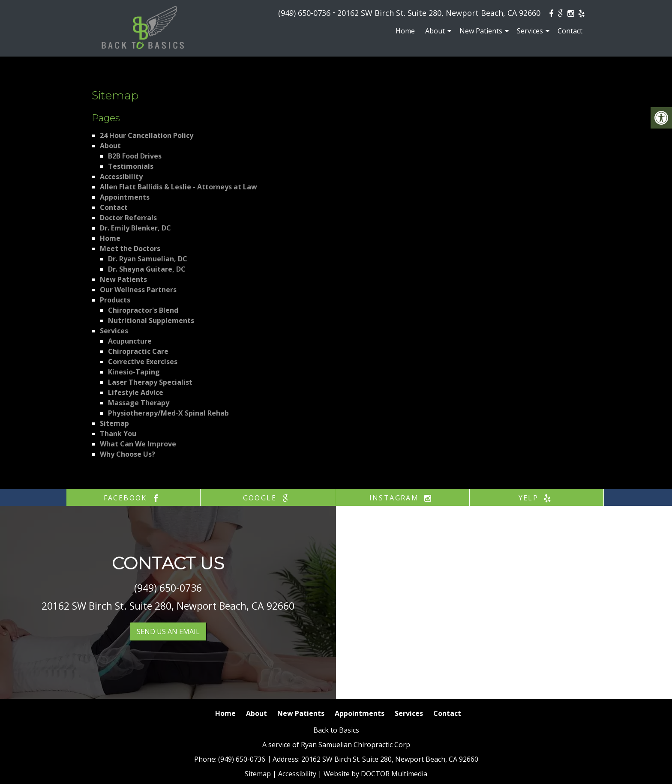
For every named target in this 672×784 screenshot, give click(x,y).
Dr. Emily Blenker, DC (135, 228)
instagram (402, 498)
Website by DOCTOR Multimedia (375, 774)
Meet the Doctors (130, 248)
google (268, 498)
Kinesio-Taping (134, 372)
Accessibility (121, 177)
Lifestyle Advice (136, 392)
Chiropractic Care (138, 351)
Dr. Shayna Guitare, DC (147, 269)
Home (405, 31)
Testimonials (131, 166)
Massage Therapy (139, 403)
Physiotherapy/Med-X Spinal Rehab (168, 413)
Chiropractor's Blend (143, 310)
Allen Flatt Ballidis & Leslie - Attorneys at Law (178, 187)
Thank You (118, 434)
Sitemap (114, 423)
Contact (570, 31)
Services (530, 31)
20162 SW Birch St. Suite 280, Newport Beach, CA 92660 (439, 13)
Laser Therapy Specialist (150, 382)
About (435, 31)
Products (115, 300)
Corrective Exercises (143, 362)
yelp (537, 498)
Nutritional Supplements (151, 320)
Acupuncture (130, 341)
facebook (133, 498)
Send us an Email (168, 631)
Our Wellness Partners (138, 290)
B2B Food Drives (135, 156)
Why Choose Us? (127, 454)
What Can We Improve (138, 444)
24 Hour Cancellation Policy (147, 135)
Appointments (125, 197)
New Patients (481, 31)
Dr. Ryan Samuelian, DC (148, 259)
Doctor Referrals (128, 218)
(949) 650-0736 (304, 13)
